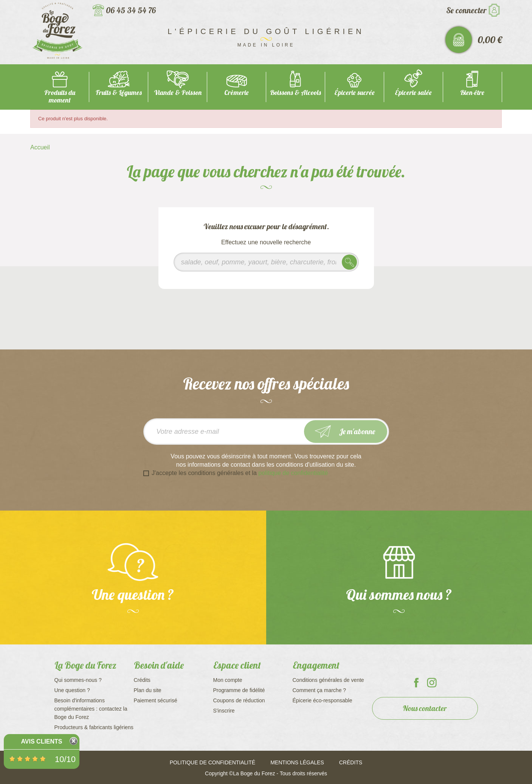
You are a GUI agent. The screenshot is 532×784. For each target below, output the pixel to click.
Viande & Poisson (178, 92)
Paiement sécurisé (156, 700)
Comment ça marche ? (320, 690)
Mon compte (228, 680)
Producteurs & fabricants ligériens (94, 727)
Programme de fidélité (239, 690)
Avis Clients (41, 741)
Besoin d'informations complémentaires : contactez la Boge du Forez (91, 709)
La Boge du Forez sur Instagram (432, 683)
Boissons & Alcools (295, 92)
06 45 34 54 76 (131, 10)
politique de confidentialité (293, 473)
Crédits (142, 680)
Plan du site (148, 690)
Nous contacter (425, 708)
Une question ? (72, 690)
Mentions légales (297, 762)
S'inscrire (224, 711)
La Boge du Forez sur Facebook (416, 683)
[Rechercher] (266, 262)
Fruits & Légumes (119, 92)
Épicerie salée (413, 92)
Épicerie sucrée (354, 92)
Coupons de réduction (239, 700)
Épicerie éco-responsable (323, 700)
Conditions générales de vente (328, 680)
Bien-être (472, 92)
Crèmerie (237, 92)
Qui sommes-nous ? (78, 680)
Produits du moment (60, 96)
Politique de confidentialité (212, 762)
